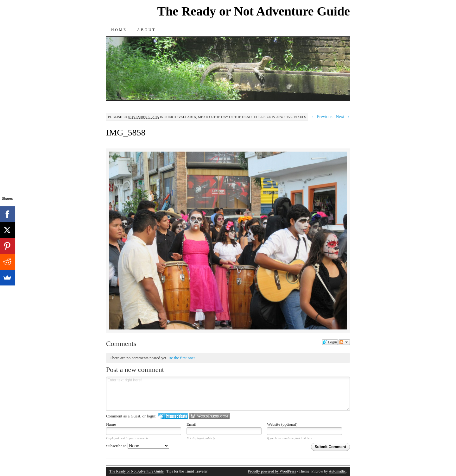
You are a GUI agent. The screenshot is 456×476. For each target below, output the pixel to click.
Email (191, 424)
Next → (343, 117)
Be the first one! (182, 358)
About (146, 30)
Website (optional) (282, 424)
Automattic (337, 471)
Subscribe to (138, 446)
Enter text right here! (228, 394)
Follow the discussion (344, 342)
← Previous (322, 117)
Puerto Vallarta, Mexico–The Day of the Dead (208, 117)
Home (119, 30)
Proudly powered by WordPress (272, 471)
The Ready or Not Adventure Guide (253, 11)
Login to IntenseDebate (173, 416)
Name (111, 424)
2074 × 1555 (285, 117)
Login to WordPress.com (209, 416)
